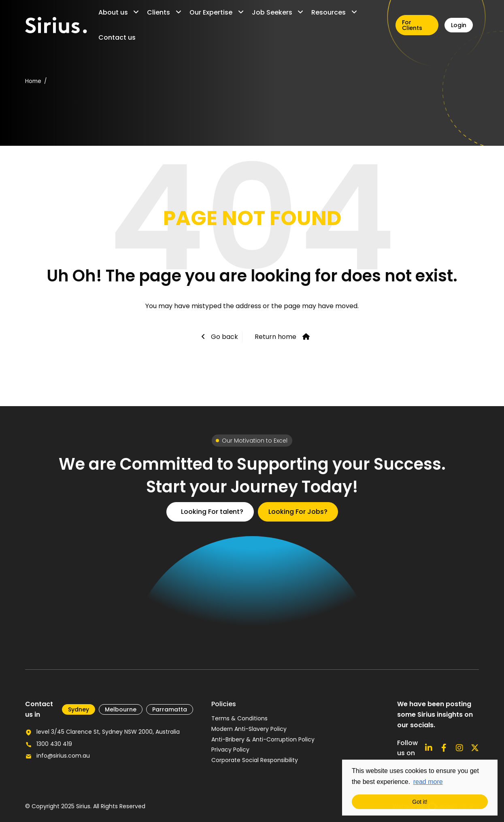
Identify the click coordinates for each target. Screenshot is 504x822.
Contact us (117, 37)
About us (113, 12)
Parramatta (170, 709)
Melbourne (121, 709)
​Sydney (79, 709)
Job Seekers (272, 12)
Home (33, 81)
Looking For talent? (212, 512)
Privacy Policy (230, 750)
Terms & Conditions (239, 718)
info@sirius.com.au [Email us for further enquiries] (63, 756)
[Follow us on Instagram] (459, 748)
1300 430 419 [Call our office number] (54, 744)
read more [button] (428, 782)
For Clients (412, 25)
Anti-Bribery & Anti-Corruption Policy (263, 739)
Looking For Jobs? (298, 512)
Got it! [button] (420, 802)
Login (459, 25)
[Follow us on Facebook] (444, 748)
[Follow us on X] (475, 748)
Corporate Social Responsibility (255, 760)
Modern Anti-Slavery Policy (249, 729)
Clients (158, 12)
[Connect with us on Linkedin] (429, 748)
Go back (224, 337)
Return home (275, 337)
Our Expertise (211, 12)
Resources (329, 12)
